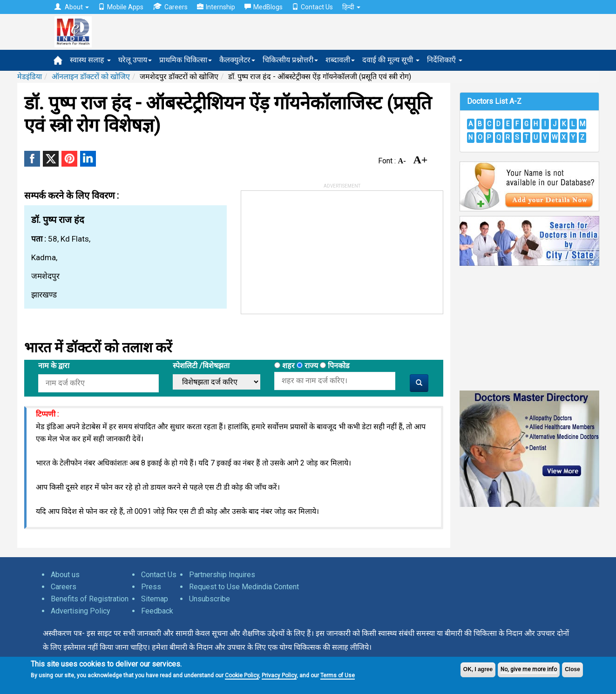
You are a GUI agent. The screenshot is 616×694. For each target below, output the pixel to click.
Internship (216, 7)
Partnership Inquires (222, 575)
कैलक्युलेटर (237, 60)
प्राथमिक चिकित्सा (186, 60)
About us (65, 575)
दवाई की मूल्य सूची (391, 60)
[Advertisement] (311, 249)
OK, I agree (478, 669)
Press (151, 587)
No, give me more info (529, 669)
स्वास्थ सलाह (90, 60)
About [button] (72, 7)
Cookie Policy (242, 675)
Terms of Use (338, 675)
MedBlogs (264, 7)
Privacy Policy (279, 675)
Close (572, 669)
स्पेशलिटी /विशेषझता (201, 366)
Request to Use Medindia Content (244, 587)
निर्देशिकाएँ (445, 60)
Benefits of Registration (90, 599)
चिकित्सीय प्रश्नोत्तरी (290, 60)
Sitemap (155, 599)
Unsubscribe (210, 599)
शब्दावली (340, 60)
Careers (170, 7)
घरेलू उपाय (135, 60)
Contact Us (312, 7)
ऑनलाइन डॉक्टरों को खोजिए (91, 77)
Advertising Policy (81, 611)
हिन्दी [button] (351, 7)
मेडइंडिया (30, 77)
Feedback (157, 611)
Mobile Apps (121, 7)
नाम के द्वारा (54, 366)
